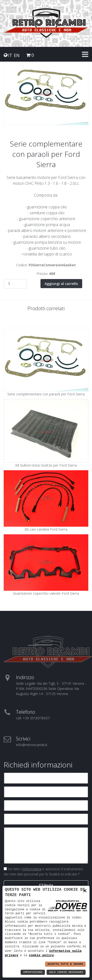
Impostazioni (33, 972)
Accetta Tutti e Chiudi (65, 964)
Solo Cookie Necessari (66, 972)
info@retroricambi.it (32, 745)
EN (17, 55)
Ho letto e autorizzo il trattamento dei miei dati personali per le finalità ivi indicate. (43, 872)
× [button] (85, 891)
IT (10, 55)
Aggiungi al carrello (61, 284)
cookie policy (41, 955)
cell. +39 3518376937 (33, 718)
